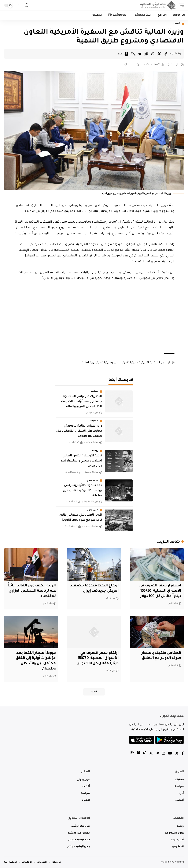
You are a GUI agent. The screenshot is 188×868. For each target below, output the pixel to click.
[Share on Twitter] (159, 54)
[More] (120, 54)
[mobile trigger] (180, 5)
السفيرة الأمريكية (149, 363)
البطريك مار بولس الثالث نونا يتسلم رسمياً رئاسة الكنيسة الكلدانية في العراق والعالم (82, 402)
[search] (26, 5)
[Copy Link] (133, 54)
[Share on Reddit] (146, 54)
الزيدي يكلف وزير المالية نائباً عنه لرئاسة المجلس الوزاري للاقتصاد (32, 591)
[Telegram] (157, 754)
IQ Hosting (178, 862)
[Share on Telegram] (140, 54)
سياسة (94, 392)
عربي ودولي (92, 481)
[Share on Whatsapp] (153, 54)
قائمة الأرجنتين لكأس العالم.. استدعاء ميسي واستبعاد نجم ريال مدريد (81, 461)
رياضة (95, 451)
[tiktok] (145, 754)
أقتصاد (176, 24)
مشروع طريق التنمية (109, 363)
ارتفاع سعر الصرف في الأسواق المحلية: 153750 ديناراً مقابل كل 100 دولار (98, 659)
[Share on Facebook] (166, 54)
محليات (94, 421)
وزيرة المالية (89, 363)
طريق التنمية (130, 363)
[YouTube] (170, 754)
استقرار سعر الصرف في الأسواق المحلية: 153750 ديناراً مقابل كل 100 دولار (160, 591)
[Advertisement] (94, 317)
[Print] (126, 54)
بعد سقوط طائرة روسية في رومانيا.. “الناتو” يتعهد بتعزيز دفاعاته (82, 491)
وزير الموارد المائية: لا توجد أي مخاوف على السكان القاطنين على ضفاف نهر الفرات (79, 431)
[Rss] (151, 754)
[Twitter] (177, 754)
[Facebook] (183, 754)
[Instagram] (163, 754)
